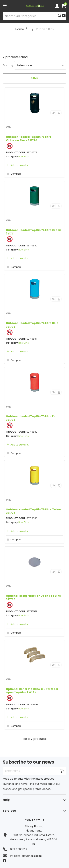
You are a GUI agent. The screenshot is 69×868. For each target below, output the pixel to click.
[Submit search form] (60, 16)
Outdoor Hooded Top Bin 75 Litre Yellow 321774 (34, 511)
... (30, 29)
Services (9, 811)
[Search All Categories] (34, 16)
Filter (34, 78)
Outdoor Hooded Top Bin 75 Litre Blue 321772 (32, 325)
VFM (9, 127)
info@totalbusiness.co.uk (26, 856)
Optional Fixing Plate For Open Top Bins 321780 (33, 598)
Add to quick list (17, 165)
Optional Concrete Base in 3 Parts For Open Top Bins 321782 (32, 691)
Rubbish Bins (45, 29)
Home (20, 29)
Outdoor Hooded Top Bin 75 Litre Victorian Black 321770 (29, 139)
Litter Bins (24, 156)
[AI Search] (64, 16)
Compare (14, 174)
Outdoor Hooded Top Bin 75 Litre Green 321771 (33, 232)
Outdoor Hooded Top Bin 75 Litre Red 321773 (32, 418)
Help (6, 800)
